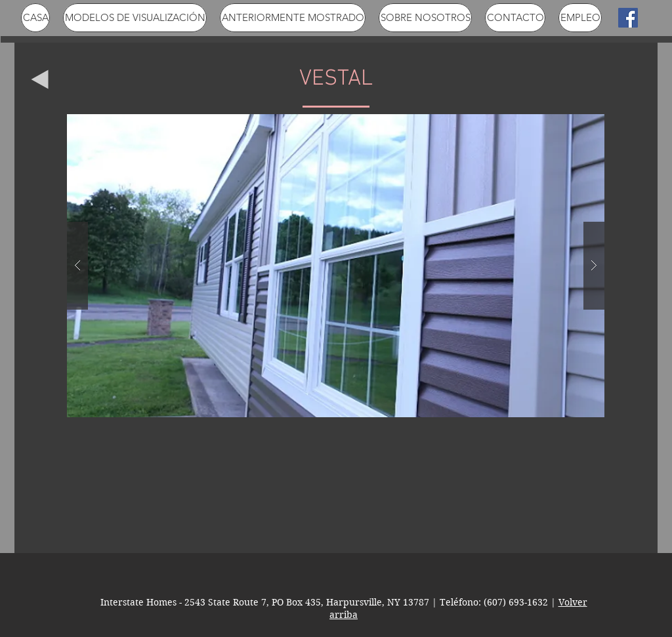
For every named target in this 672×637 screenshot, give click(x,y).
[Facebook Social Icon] (628, 18)
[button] (336, 266)
